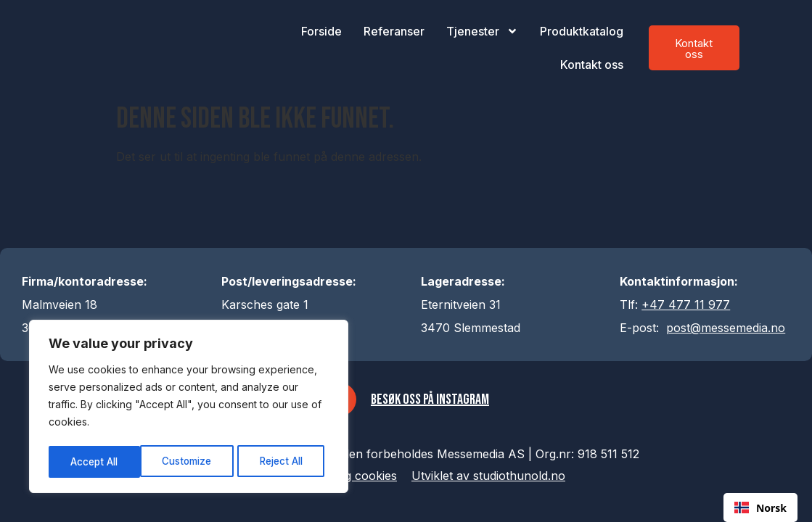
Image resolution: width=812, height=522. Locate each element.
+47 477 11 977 (686, 304)
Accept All (284, 461)
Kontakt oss (592, 65)
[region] (189, 408)
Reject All (190, 461)
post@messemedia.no (726, 328)
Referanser (394, 31)
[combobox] (760, 507)
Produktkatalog (582, 31)
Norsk (760, 508)
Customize (95, 461)
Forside (321, 31)
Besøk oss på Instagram (431, 401)
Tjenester (482, 31)
